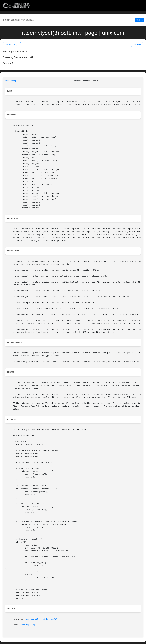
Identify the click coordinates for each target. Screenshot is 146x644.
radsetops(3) (12, 81)
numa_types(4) (28, 625)
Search (139, 20)
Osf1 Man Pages (12, 45)
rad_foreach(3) (49, 619)
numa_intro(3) (32, 619)
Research (137, 45)
